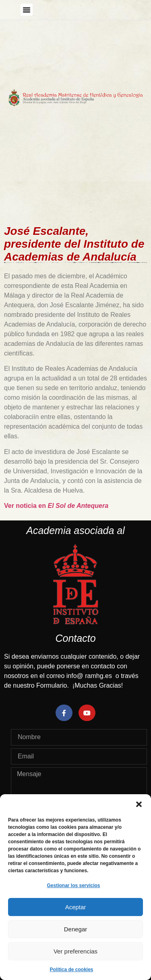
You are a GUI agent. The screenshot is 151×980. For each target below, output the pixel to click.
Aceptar (76, 907)
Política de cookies (71, 970)
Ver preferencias (75, 951)
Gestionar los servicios (73, 885)
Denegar (76, 929)
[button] (139, 804)
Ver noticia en (56, 506)
